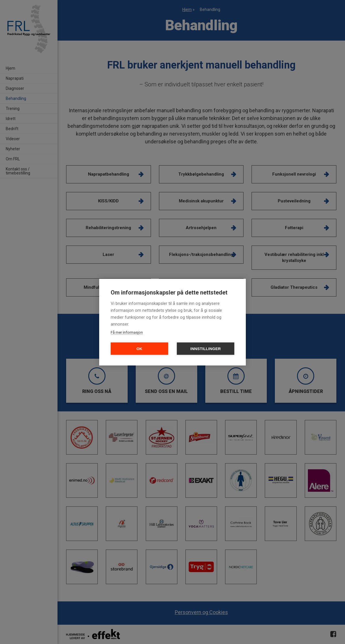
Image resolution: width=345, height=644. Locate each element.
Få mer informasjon (127, 332)
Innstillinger (206, 348)
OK (140, 348)
